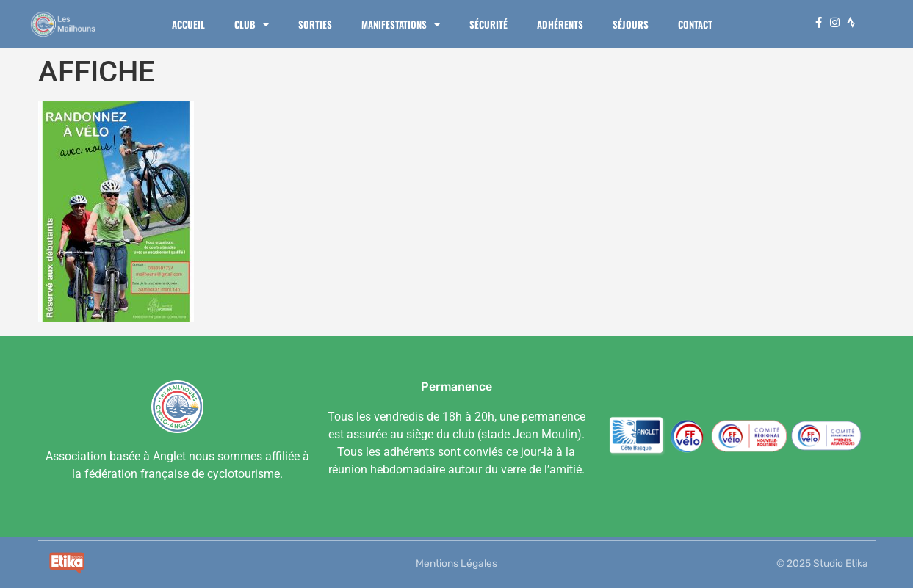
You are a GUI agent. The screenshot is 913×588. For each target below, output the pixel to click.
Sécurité (488, 24)
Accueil (188, 24)
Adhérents (560, 24)
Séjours (631, 24)
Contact (695, 24)
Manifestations (401, 25)
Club (252, 25)
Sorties (315, 24)
